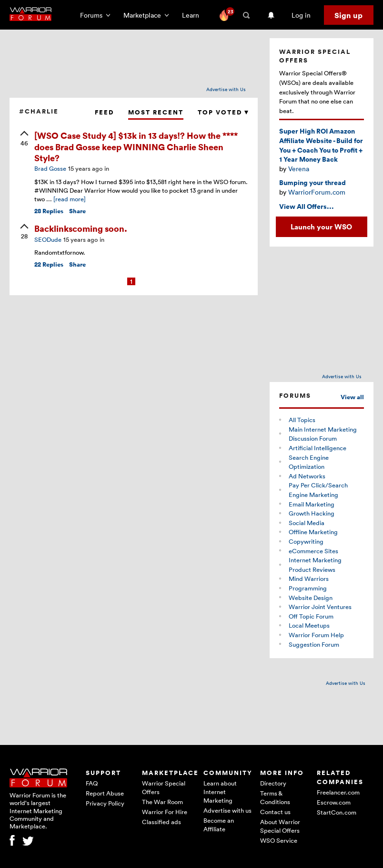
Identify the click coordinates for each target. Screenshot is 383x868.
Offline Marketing (313, 532)
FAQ (92, 783)
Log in (301, 15)
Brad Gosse (50, 168)
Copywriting (306, 541)
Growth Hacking (312, 513)
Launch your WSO (321, 227)
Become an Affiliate (219, 825)
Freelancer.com (338, 792)
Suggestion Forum (314, 644)
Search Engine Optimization (309, 462)
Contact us (275, 812)
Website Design (311, 598)
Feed (104, 112)
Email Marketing (312, 504)
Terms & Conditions (275, 797)
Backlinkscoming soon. (81, 228)
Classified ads (161, 822)
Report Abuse (105, 793)
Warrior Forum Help (316, 635)
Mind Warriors (309, 579)
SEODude (48, 239)
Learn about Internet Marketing (220, 792)
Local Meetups (309, 625)
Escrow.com (334, 802)
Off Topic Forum (311, 616)
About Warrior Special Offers (280, 826)
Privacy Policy (105, 803)
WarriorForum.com (317, 192)
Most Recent (156, 112)
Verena (299, 169)
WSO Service (279, 840)
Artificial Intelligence (317, 448)
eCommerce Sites (313, 551)
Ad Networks (307, 476)
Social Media (307, 523)
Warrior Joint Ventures (320, 607)
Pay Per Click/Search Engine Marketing (318, 490)
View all (352, 397)
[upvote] (24, 139)
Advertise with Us (226, 89)
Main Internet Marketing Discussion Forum (323, 434)
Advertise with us (227, 810)
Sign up (348, 15)
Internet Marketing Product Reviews (315, 565)
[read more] (70, 199)
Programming (308, 588)
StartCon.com (337, 812)
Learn (193, 15)
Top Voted (223, 112)
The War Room (162, 802)
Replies (49, 211)
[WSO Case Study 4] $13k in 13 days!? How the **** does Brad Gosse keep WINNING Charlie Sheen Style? (136, 146)
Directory (273, 783)
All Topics (302, 420)
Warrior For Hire (165, 812)
